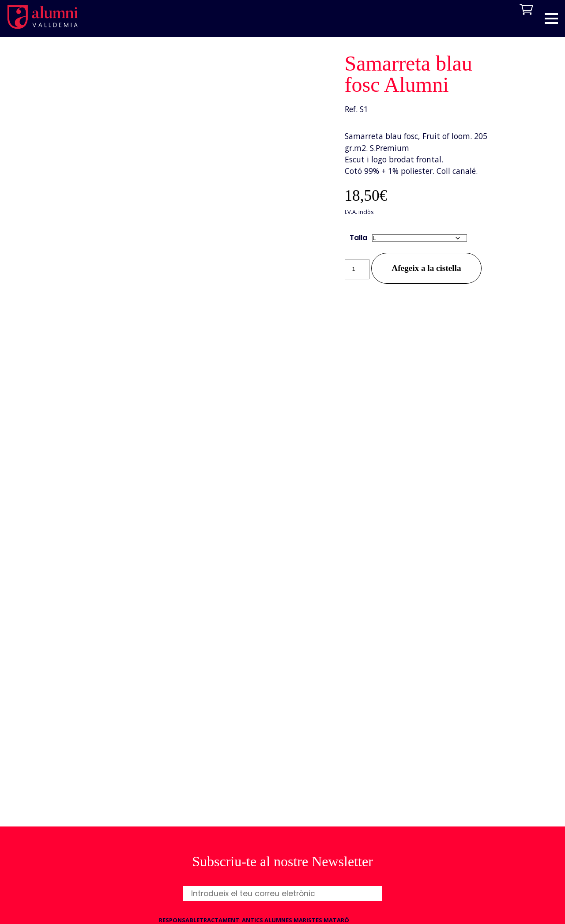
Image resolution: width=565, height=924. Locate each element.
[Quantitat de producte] (357, 269)
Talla (358, 238)
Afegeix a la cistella (426, 268)
